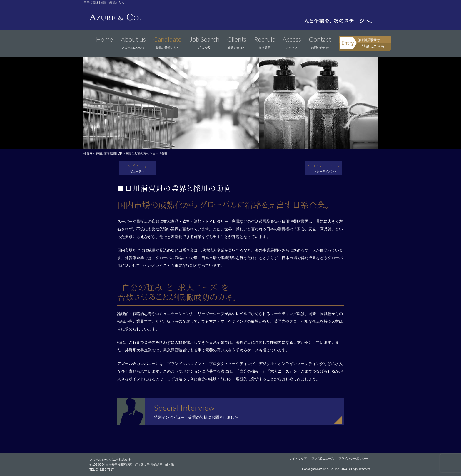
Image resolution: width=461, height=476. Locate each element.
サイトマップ (298, 459)
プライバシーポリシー (353, 459)
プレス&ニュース (323, 459)
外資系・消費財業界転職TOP (103, 154)
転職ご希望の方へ (137, 154)
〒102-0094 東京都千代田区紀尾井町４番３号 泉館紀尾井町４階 (132, 465)
